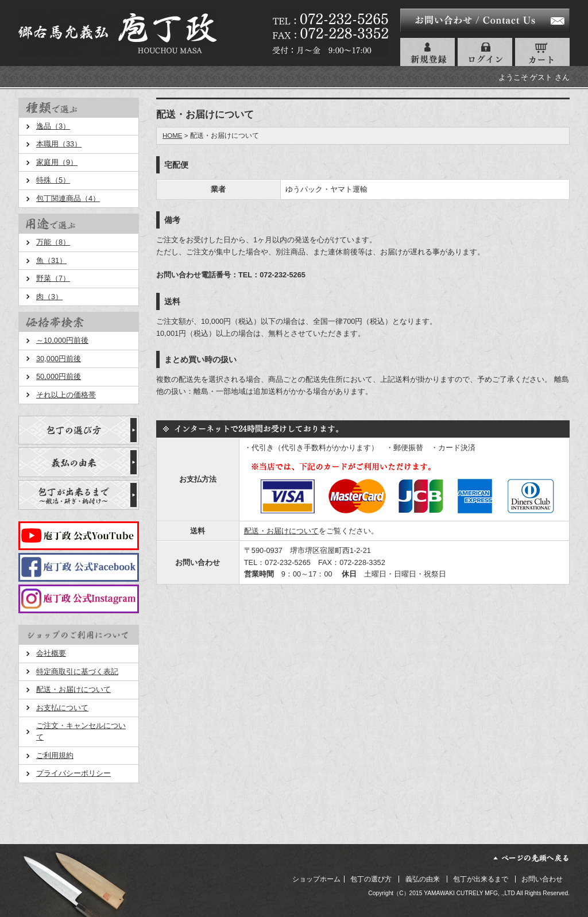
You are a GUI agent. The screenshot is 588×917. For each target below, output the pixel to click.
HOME (173, 136)
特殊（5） (53, 180)
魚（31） (51, 260)
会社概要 (51, 653)
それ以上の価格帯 (66, 395)
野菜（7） (53, 278)
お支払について (62, 708)
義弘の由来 (423, 879)
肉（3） (49, 297)
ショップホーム (316, 879)
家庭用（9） (57, 162)
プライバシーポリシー (73, 773)
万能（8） (53, 242)
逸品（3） (53, 126)
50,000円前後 (59, 376)
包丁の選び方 (371, 879)
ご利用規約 (55, 755)
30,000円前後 (59, 359)
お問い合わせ (542, 879)
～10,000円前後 (62, 340)
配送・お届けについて (73, 689)
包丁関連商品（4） (68, 198)
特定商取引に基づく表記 (77, 672)
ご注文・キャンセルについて (81, 731)
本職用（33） (59, 144)
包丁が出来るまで (481, 879)
